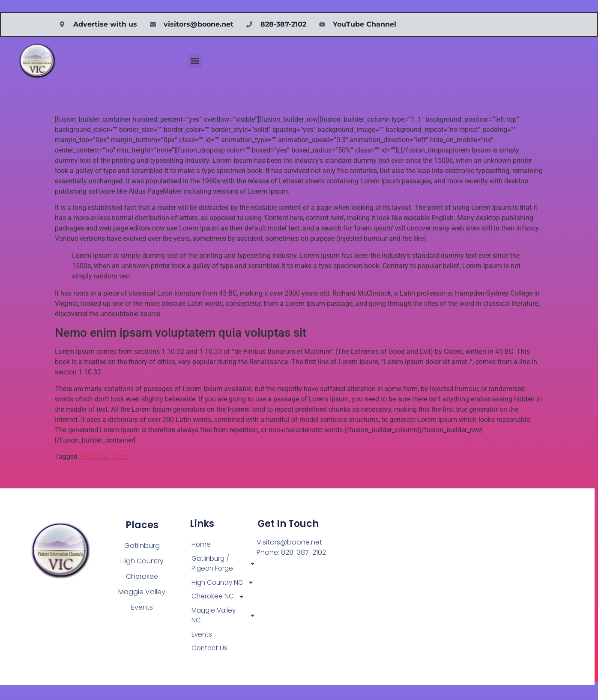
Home (201, 545)
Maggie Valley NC (224, 629)
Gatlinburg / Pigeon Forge (224, 564)
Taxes (119, 456)
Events (202, 648)
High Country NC (224, 589)
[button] (195, 61)
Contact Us (210, 663)
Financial (93, 456)
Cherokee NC (219, 609)
